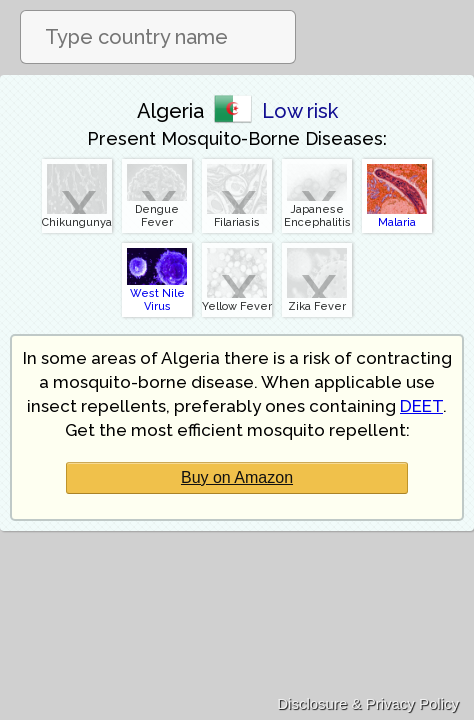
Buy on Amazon (237, 477)
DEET (421, 406)
